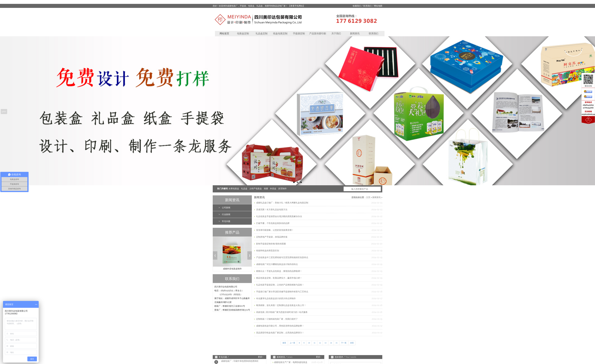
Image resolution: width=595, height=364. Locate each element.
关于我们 (336, 34)
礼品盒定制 (262, 34)
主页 (368, 197)
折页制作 (282, 189)
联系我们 (367, 6)
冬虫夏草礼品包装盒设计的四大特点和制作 (276, 299)
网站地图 (378, 6)
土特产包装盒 (256, 189)
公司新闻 (226, 208)
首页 (284, 343)
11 (314, 343)
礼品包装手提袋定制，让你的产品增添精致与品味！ (280, 285)
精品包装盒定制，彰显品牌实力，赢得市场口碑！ (279, 278)
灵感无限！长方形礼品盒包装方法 (271, 210)
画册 (266, 189)
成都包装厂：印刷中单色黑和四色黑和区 (240, 362)
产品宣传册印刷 (318, 34)
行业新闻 (226, 214)
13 (325, 343)
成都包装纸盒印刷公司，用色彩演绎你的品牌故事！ (280, 326)
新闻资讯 (355, 34)
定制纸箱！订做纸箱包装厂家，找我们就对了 (277, 319)
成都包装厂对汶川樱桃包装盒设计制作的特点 (277, 264)
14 (331, 343)
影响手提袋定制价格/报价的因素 (271, 244)
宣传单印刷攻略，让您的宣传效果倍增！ (275, 230)
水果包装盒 (234, 189)
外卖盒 (273, 189)
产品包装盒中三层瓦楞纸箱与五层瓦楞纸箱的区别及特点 (282, 257)
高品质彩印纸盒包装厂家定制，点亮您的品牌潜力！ (280, 333)
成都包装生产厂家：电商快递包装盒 (291, 362)
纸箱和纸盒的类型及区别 (267, 251)
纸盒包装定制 (280, 34)
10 (309, 343)
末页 (352, 343)
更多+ (261, 357)
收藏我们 (357, 6)
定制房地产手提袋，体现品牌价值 (271, 237)
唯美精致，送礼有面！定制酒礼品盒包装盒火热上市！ (281, 305)
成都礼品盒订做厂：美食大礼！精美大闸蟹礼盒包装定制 (282, 203)
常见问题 (226, 221)
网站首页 (224, 34)
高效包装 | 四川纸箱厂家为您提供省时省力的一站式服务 (282, 312)
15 (336, 343)
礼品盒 (244, 189)
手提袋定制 (299, 34)
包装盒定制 (243, 34)
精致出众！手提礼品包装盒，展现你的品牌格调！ (279, 271)
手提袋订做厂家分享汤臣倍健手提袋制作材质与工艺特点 (282, 292)
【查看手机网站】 (297, 6)
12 (320, 343)
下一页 (344, 343)
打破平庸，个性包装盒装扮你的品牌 (273, 223)
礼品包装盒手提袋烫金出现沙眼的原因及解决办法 (279, 216)
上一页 (292, 343)
